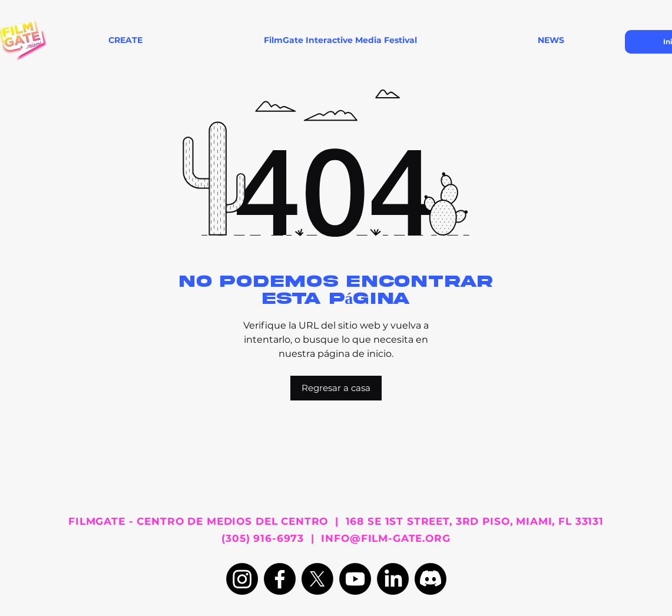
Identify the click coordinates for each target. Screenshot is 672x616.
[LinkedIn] (393, 579)
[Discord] (431, 579)
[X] (317, 579)
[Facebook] (280, 579)
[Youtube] (355, 579)
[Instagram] (242, 579)
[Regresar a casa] (336, 388)
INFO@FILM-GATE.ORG (385, 538)
